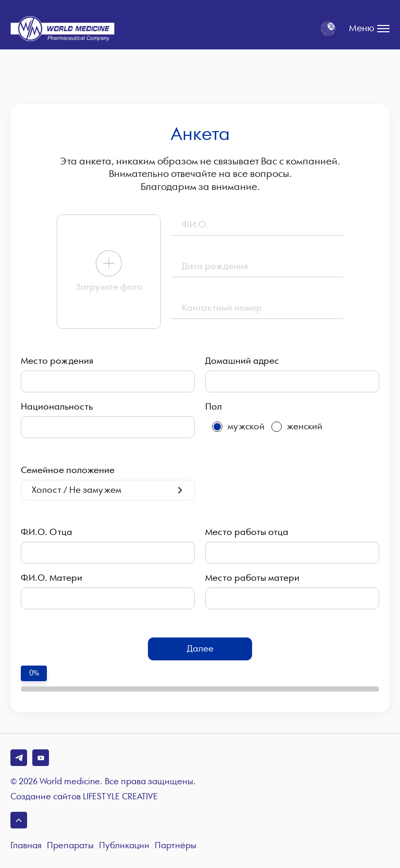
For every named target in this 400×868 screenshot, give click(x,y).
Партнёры (176, 846)
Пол (214, 407)
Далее (200, 648)
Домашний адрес (242, 361)
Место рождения (57, 361)
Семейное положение (68, 470)
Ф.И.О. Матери (52, 578)
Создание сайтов (84, 797)
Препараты (70, 846)
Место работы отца (247, 532)
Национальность (57, 407)
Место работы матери (252, 578)
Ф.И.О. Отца (47, 532)
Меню (369, 29)
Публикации (124, 846)
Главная (26, 846)
